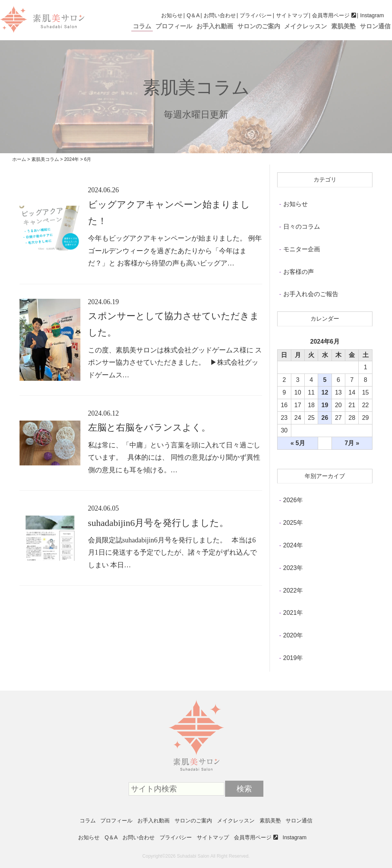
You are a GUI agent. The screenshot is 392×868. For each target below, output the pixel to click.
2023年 (293, 568)
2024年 (293, 545)
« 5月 (298, 443)
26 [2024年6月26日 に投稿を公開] (325, 418)
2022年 (293, 590)
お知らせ (172, 15)
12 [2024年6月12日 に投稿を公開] (325, 392)
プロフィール (174, 26)
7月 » (352, 443)
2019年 (293, 658)
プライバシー (256, 15)
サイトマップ (292, 15)
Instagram (372, 15)
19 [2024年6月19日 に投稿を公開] (325, 405)
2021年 (293, 613)
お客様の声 (299, 272)
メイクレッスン (305, 26)
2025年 (293, 523)
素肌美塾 (343, 26)
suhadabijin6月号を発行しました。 (158, 523)
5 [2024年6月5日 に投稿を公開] (325, 380)
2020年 (293, 635)
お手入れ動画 (215, 26)
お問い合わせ (220, 15)
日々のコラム (302, 227)
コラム (142, 26)
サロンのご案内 (259, 26)
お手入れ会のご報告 (311, 294)
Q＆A (193, 15)
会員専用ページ (331, 15)
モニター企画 (302, 249)
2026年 (293, 500)
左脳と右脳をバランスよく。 (149, 427)
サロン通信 (375, 26)
